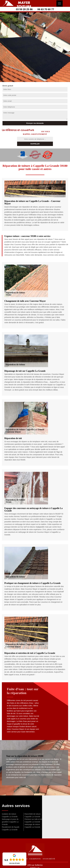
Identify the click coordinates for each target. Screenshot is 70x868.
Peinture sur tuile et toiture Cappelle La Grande (35, 820)
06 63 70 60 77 (46, 9)
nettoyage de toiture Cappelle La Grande (32, 826)
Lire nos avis (14, 863)
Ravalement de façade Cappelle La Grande (11, 828)
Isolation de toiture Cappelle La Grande (10, 815)
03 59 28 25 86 (24, 9)
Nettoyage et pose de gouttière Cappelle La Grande (10, 822)
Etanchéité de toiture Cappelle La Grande (33, 815)
